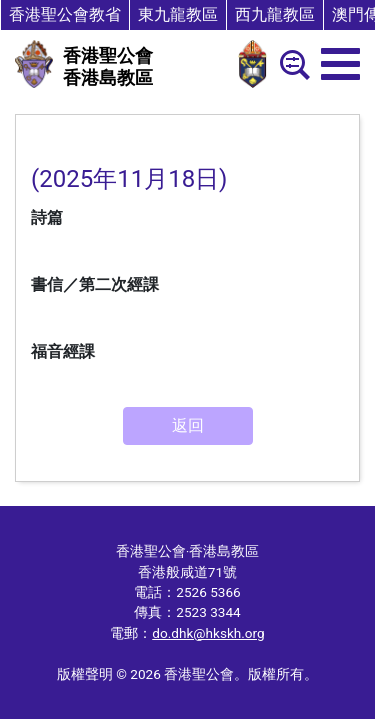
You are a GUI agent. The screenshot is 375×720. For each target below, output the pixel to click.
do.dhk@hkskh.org (208, 633)
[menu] (340, 64)
